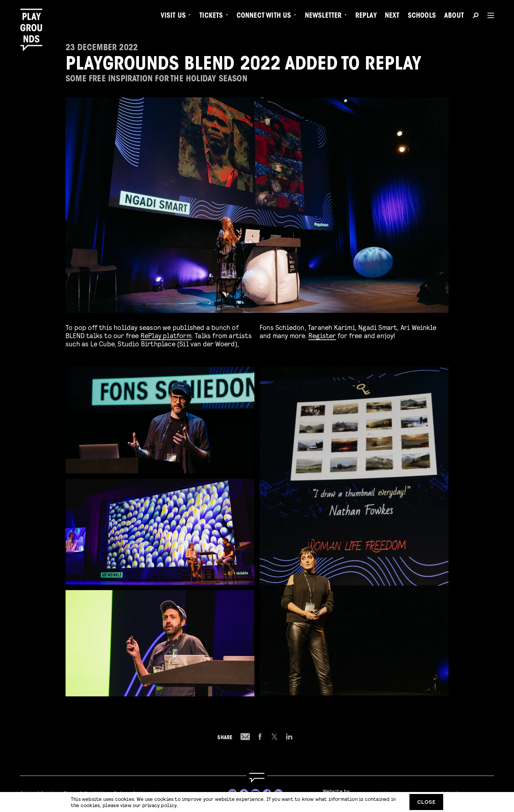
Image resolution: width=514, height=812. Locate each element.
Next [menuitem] (392, 16)
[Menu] (488, 15)
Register (322, 335)
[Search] (476, 16)
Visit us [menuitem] (173, 16)
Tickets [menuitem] (211, 16)
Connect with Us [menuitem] (264, 16)
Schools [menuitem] (422, 16)
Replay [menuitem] (366, 16)
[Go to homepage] (257, 778)
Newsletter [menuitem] (323, 16)
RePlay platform (166, 335)
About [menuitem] (454, 16)
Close (426, 802)
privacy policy (159, 805)
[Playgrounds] (34, 20)
